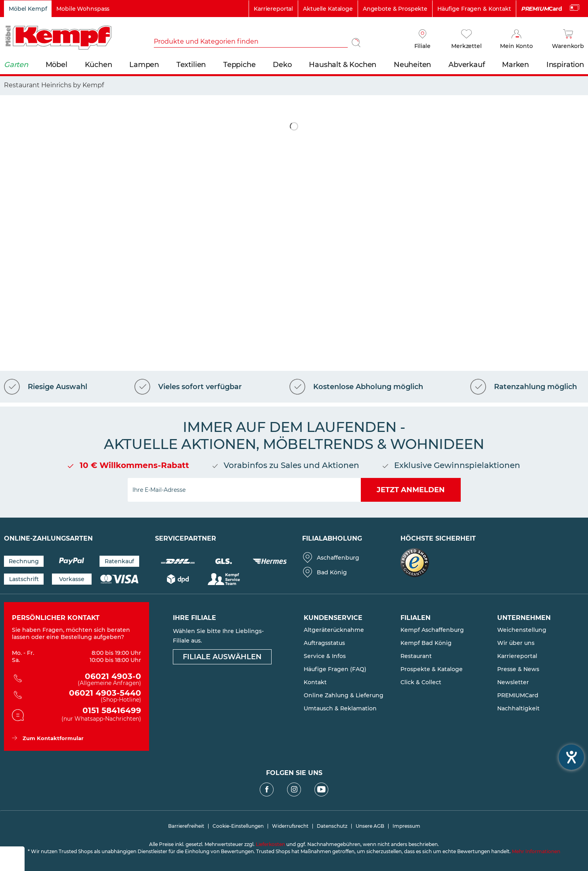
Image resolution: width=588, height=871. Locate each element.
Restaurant (416, 656)
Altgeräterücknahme (334, 630)
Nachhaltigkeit (518, 708)
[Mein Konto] (516, 40)
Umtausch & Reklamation (340, 708)
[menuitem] (259, 42)
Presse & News (518, 669)
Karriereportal (273, 9)
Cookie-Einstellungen (238, 826)
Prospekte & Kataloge (432, 669)
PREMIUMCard (518, 695)
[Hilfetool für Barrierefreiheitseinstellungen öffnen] (571, 757)
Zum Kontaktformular (53, 738)
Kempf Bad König (426, 643)
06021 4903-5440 (82, 696)
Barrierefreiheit (186, 826)
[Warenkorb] (568, 40)
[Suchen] (356, 42)
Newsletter (513, 682)
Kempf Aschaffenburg (432, 630)
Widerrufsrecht (290, 826)
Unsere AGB (370, 826)
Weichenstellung (522, 630)
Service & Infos (325, 656)
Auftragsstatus (324, 643)
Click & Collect (421, 682)
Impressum (406, 826)
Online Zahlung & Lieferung (344, 695)
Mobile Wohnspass (83, 9)
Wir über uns (516, 643)
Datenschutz (332, 826)
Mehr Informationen (536, 851)
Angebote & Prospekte (395, 9)
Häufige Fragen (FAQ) (335, 669)
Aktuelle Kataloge (328, 9)
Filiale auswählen (222, 657)
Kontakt (315, 682)
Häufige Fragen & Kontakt (474, 9)
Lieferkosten (270, 844)
